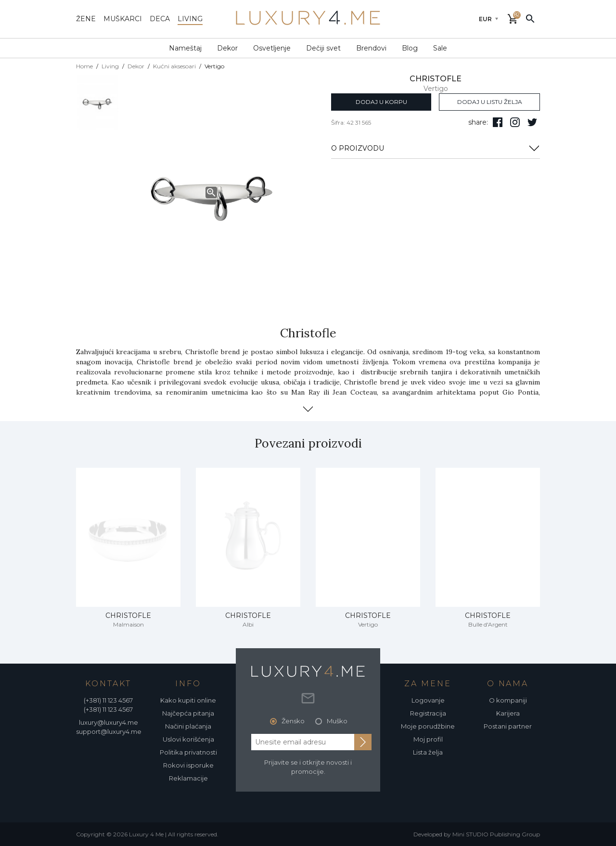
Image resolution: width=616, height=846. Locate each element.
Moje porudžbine (428, 726)
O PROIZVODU (436, 148)
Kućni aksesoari (174, 66)
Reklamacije (188, 778)
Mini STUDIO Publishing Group (496, 834)
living (190, 19)
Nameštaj (185, 48)
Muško (337, 721)
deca (160, 19)
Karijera (508, 713)
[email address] (303, 742)
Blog (410, 48)
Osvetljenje (272, 48)
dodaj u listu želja (490, 102)
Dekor (227, 48)
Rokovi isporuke (188, 765)
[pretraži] (530, 18)
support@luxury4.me (109, 731)
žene (86, 19)
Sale (440, 48)
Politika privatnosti (188, 752)
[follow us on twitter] (532, 122)
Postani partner (508, 726)
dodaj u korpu (381, 102)
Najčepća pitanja (188, 713)
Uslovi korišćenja (188, 739)
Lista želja (428, 752)
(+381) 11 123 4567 (108, 700)
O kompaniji (508, 700)
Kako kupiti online (188, 700)
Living (110, 66)
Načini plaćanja (188, 726)
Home (84, 66)
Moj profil (428, 739)
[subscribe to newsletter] (363, 742)
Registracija (428, 713)
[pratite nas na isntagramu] (515, 122)
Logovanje (428, 700)
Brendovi (371, 48)
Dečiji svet (323, 48)
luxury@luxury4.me (109, 722)
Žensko (293, 721)
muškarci (123, 19)
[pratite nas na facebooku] (498, 122)
